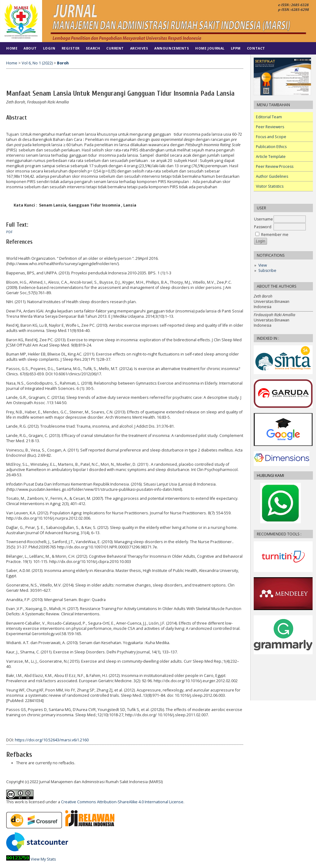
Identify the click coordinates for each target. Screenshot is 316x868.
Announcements (172, 48)
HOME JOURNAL (210, 48)
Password (263, 227)
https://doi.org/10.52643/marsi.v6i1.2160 (52, 740)
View (263, 265)
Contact (256, 48)
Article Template (271, 157)
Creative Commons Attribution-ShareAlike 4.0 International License (122, 802)
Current (115, 48)
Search (93, 48)
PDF (9, 232)
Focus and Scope (271, 137)
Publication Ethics (271, 147)
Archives (139, 48)
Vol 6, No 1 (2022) (37, 63)
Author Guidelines (272, 176)
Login (49, 48)
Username (263, 219)
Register (71, 48)
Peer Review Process (275, 166)
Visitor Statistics (270, 186)
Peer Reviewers (270, 127)
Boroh (63, 63)
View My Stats (43, 859)
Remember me (275, 235)
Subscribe (267, 270)
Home (12, 48)
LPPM (236, 48)
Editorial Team (269, 117)
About (30, 48)
